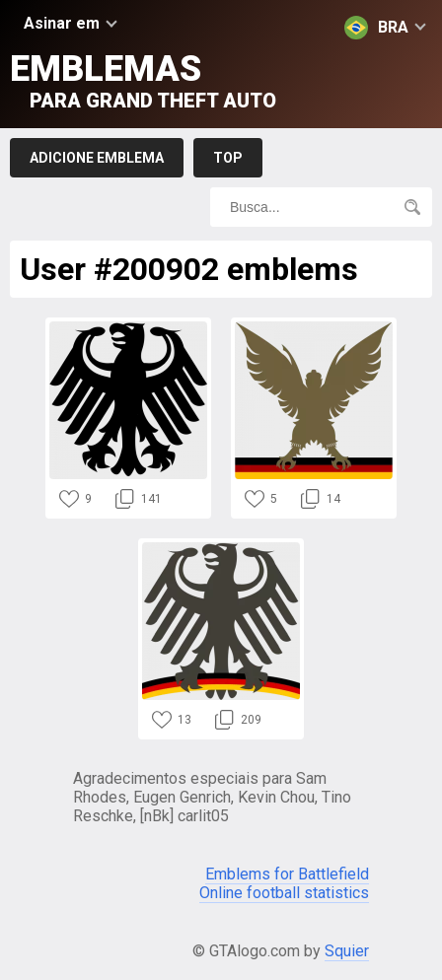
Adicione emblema (97, 158)
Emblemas (143, 80)
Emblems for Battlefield (287, 874)
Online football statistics (284, 893)
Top (228, 158)
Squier (347, 951)
